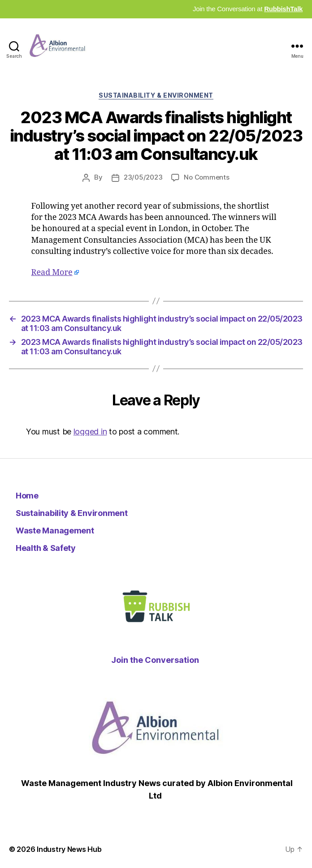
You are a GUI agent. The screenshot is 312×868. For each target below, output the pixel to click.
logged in (90, 432)
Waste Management (55, 531)
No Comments (206, 177)
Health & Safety (46, 548)
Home (27, 496)
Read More (52, 273)
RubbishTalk (283, 9)
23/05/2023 (143, 177)
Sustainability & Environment (156, 95)
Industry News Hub (69, 849)
